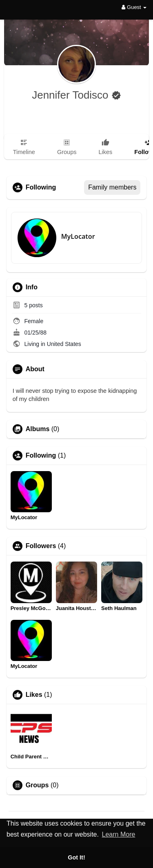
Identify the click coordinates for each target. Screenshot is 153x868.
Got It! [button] (76, 857)
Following (41, 456)
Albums (38, 429)
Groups (37, 785)
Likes (34, 695)
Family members (112, 187)
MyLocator (78, 236)
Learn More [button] (119, 834)
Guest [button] (134, 7)
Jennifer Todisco (72, 95)
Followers (41, 546)
